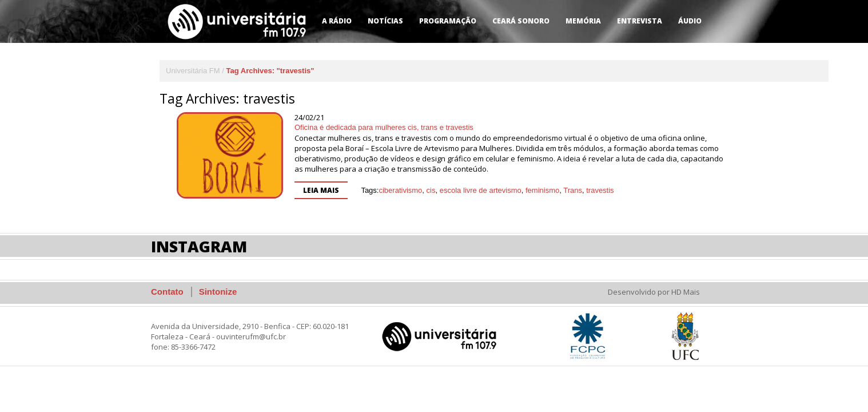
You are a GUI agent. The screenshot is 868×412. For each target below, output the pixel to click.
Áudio (690, 21)
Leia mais (321, 190)
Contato (167, 292)
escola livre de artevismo (481, 190)
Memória (583, 21)
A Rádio (337, 21)
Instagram (199, 246)
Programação (448, 21)
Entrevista (640, 21)
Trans (573, 190)
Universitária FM (193, 71)
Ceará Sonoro (521, 21)
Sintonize (218, 292)
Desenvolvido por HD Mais (654, 292)
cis (431, 190)
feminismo (542, 190)
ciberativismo (400, 190)
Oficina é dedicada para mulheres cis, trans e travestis (384, 127)
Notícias (385, 21)
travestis (600, 190)
